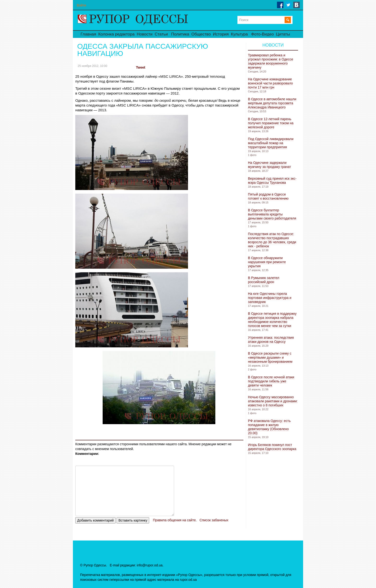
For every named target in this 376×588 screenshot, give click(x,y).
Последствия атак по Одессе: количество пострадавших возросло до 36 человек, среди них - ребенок (272, 240)
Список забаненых (214, 520)
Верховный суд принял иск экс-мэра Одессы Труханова (272, 181)
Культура (239, 34)
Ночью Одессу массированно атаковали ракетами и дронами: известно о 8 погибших (273, 401)
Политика (180, 34)
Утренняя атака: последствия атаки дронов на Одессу (271, 340)
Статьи (161, 34)
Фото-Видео (262, 34)
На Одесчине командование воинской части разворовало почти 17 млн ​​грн (270, 83)
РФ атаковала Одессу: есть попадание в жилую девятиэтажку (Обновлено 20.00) (269, 427)
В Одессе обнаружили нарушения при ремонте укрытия (267, 262)
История (221, 34)
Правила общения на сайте (174, 520)
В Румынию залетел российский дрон (264, 280)
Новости (145, 34)
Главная (88, 34)
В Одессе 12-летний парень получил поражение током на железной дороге (271, 123)
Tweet (141, 67)
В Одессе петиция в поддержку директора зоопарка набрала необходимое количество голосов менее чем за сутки (272, 320)
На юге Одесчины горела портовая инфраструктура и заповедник (270, 298)
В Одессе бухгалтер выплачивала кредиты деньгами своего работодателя (272, 214)
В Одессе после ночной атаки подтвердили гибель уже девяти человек (271, 381)
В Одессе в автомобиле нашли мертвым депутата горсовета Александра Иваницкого (272, 103)
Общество (201, 34)
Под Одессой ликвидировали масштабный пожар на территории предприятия (271, 143)
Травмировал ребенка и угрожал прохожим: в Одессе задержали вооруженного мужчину (270, 61)
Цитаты (283, 34)
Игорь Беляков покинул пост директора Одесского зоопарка (272, 447)
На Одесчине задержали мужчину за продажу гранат (270, 165)
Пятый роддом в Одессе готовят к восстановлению (268, 196)
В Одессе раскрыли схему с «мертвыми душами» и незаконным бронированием (270, 357)
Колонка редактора (116, 34)
